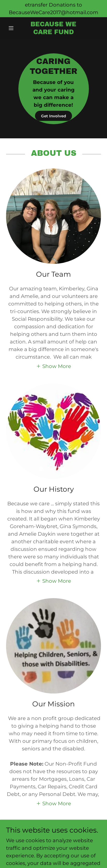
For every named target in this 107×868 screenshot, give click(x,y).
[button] (13, 28)
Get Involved (53, 116)
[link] (54, 28)
